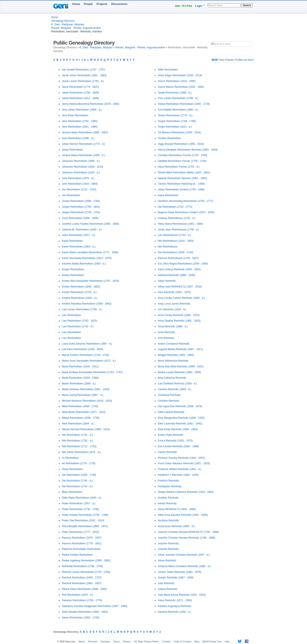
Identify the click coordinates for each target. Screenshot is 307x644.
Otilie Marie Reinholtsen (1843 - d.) (82, 498)
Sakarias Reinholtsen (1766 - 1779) (82, 600)
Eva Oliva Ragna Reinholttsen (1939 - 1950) (183, 264)
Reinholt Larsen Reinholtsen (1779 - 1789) (86, 572)
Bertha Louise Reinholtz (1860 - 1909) (179, 372)
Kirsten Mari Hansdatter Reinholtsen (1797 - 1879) (90, 281)
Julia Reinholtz (166, 583)
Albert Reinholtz (167, 281)
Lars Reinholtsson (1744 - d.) (174, 235)
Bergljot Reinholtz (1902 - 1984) (176, 355)
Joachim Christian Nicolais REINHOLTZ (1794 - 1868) (188, 532)
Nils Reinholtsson (168, 247)
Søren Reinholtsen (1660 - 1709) (80, 618)
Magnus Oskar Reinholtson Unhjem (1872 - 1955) (186, 212)
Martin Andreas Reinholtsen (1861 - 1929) (86, 389)
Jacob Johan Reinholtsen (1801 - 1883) (84, 75)
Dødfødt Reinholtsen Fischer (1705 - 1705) (182, 161)
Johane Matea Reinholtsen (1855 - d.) (83, 155)
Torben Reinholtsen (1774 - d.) (175, 115)
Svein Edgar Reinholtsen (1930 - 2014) (180, 75)
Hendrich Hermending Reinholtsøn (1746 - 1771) (185, 201)
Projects (102, 4)
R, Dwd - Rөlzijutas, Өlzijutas (68, 24)
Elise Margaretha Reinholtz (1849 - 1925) (181, 418)
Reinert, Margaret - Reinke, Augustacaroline (76, 28)
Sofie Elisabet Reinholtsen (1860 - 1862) (85, 612)
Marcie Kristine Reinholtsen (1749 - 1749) (85, 355)
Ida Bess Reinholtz (168, 520)
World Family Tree (212, 641)
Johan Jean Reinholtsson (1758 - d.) (178, 230)
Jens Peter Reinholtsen (75, 115)
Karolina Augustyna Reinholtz (174, 606)
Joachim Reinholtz (168, 543)
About (82, 641)
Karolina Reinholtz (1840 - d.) (174, 612)
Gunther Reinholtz (168, 498)
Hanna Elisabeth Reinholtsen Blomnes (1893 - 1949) (188, 150)
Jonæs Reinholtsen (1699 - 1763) (81, 201)
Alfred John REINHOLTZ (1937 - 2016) (180, 287)
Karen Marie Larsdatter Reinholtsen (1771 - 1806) (90, 252)
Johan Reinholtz (167, 561)
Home (76, 4)
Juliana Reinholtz (167, 589)
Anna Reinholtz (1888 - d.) (173, 326)
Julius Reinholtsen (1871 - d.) (78, 235)
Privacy (127, 641)
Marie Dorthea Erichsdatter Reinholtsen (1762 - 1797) (92, 372)
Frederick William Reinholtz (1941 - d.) (180, 469)
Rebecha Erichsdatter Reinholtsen (81, 549)
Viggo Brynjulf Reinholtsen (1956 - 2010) (181, 144)
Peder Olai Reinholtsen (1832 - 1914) (83, 520)
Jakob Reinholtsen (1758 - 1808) (80, 93)
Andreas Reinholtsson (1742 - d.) (177, 218)
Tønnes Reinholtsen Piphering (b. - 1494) (181, 184)
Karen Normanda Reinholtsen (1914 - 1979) (87, 258)
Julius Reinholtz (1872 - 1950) (175, 600)
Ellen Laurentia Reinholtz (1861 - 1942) (180, 424)
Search (247, 5)
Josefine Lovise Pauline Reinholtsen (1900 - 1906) (90, 224)
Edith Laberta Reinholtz (171, 412)
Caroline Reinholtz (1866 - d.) (174, 389)
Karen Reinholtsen (72, 241)
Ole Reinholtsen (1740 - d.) (77, 481)
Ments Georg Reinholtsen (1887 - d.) (83, 395)
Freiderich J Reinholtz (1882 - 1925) (178, 475)
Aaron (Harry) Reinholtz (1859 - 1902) (179, 269)
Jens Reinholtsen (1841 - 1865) (80, 127)
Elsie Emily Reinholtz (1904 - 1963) (178, 429)
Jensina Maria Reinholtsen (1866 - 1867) (85, 132)
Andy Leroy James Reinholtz (174, 304)
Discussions (119, 4)
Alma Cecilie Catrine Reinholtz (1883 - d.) (181, 298)
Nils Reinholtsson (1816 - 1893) (176, 241)
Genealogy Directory (63, 21)
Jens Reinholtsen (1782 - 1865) (80, 121)
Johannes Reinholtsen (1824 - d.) (81, 172)
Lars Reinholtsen (71, 315)
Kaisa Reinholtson (168, 195)
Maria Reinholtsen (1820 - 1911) (80, 367)
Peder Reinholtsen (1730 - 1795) (80, 509)
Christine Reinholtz (169, 401)
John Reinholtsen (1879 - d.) (78, 178)
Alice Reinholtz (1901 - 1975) (174, 292)
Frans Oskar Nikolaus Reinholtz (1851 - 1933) (184, 463)
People (88, 4)
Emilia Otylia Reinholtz (171, 435)
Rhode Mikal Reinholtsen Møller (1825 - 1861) (184, 172)
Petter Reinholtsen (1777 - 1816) (80, 532)
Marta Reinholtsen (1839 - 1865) (80, 378)
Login (199, 6)
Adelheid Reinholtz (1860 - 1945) (176, 275)
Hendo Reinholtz (167, 503)
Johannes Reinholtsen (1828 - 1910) (83, 167)
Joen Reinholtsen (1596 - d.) (78, 138)
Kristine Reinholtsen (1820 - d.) (79, 298)
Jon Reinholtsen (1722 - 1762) (79, 190)
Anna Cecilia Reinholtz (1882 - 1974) (179, 315)
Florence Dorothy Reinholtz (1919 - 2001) (181, 458)
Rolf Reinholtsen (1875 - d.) (77, 595)
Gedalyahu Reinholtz (170, 486)
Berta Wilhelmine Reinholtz (173, 361)
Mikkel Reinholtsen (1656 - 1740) (81, 418)
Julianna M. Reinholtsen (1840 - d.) (82, 230)
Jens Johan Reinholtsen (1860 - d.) (82, 110)
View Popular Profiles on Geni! (233, 60)
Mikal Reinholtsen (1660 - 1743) (80, 406)
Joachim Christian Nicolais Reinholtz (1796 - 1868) (186, 538)
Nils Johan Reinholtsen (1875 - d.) (81, 452)
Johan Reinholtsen (72, 150)
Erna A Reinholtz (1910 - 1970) (175, 441)
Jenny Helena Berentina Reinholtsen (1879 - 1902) (91, 104)
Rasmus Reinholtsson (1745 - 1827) (178, 258)
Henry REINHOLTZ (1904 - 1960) (177, 509)
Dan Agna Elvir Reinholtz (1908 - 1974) (180, 406)
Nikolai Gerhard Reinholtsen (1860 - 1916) (86, 429)
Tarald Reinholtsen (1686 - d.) (175, 93)
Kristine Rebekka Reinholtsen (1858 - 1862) (87, 304)
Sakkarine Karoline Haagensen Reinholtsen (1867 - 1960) (95, 606)
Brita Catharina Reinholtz (172, 378)
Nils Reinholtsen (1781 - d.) (77, 435)
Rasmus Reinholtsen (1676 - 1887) (82, 538)
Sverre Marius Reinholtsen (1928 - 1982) (181, 87)
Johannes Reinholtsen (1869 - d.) (81, 161)
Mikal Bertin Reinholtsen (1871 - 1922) (84, 412)
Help (227, 641)
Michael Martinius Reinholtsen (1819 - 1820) (87, 401)
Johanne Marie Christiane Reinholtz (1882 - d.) (184, 566)
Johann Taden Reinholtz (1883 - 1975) (180, 572)
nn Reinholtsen (70, 458)
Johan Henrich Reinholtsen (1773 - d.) (83, 144)
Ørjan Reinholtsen (72, 492)
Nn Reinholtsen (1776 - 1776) (79, 463)
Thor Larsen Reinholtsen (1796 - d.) (178, 98)
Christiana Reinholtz (169, 395)
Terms (116, 641)
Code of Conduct (183, 641)
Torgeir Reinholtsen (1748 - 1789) (177, 121)
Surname (105, 641)
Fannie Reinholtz (167, 452)
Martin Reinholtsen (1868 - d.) (79, 384)
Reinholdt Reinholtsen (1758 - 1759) (82, 566)
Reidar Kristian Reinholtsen (77, 555)
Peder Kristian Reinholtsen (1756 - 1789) (85, 515)
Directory (93, 641)
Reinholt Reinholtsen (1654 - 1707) (82, 578)
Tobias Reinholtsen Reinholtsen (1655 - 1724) (184, 104)
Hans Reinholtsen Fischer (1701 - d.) (179, 167)
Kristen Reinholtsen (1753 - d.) (79, 292)
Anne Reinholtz (166, 332)
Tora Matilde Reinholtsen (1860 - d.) (178, 110)
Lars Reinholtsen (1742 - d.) (78, 326)
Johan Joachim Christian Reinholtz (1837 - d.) (184, 555)
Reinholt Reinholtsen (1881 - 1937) (82, 583)
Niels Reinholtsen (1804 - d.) (78, 424)
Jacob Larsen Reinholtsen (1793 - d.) (83, 81)
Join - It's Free (183, 6)
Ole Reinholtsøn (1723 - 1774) (175, 207)
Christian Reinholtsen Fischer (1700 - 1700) (182, 155)
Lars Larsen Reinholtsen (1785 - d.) (82, 309)
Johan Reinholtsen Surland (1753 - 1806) (181, 190)
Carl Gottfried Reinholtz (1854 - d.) (177, 384)
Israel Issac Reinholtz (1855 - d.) (176, 526)
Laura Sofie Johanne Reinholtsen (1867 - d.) (87, 344)
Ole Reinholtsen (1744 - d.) (77, 486)
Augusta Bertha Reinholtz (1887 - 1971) (180, 349)
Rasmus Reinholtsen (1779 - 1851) (82, 543)
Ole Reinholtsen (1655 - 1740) (79, 475)
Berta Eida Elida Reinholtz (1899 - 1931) (181, 367)
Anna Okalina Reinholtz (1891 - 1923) (179, 321)
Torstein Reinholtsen (169, 138)
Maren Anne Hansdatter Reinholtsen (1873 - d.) (89, 361)
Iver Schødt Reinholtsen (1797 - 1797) (83, 70)
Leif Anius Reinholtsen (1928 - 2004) (83, 349)
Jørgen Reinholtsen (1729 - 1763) (81, 212)
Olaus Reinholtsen (72, 469)
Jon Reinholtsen (71, 195)
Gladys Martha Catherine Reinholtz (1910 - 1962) (186, 492)
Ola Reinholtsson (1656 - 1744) (176, 252)
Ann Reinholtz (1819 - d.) (172, 309)
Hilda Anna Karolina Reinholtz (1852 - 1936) (183, 515)
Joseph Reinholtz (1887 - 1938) (176, 578)
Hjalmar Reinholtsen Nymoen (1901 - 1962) (182, 178)
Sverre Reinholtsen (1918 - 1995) (177, 81)
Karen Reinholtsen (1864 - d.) (79, 247)
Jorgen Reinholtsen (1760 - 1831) (81, 207)
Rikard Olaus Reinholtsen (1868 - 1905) (84, 589)
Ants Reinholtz (166, 338)
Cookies (166, 641)
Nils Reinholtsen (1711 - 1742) (79, 446)
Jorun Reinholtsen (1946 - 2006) (80, 218)
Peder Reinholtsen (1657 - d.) (79, 503)
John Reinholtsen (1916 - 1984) (80, 184)
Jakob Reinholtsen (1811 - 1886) (80, 98)
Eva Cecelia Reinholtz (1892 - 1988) (178, 446)
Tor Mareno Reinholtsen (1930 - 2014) (179, 132)
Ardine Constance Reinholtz (174, 344)
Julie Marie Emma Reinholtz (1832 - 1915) (182, 595)
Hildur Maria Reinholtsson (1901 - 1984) (180, 224)
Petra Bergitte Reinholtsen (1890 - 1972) (85, 526)
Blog (197, 641)
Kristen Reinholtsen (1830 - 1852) (81, 287)
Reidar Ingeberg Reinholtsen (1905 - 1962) (86, 561)
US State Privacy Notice (146, 641)
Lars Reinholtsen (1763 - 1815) (79, 321)
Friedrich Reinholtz (168, 481)
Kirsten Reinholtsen (73, 269)
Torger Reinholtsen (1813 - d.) (175, 127)
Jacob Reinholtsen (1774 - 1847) (80, 87)
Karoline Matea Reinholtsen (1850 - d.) (84, 264)
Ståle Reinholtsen (168, 70)
